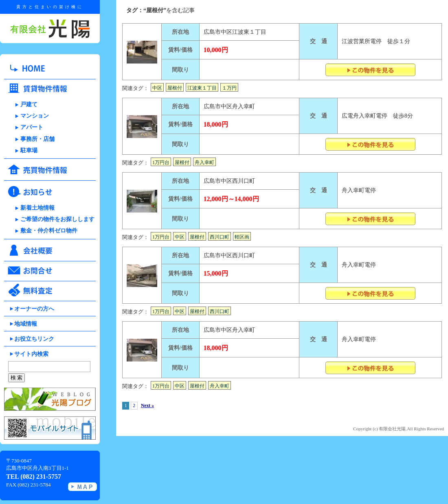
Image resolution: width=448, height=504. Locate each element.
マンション (35, 116)
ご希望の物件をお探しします (57, 219)
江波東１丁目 (202, 88)
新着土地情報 (37, 208)
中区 (157, 88)
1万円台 (161, 162)
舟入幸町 (204, 162)
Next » (147, 406)
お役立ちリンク (34, 339)
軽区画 (242, 237)
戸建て (29, 104)
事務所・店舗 (37, 139)
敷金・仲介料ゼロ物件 (49, 231)
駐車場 (29, 150)
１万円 (229, 88)
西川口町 (220, 237)
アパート (32, 127)
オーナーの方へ (34, 309)
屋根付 (175, 88)
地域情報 (26, 324)
